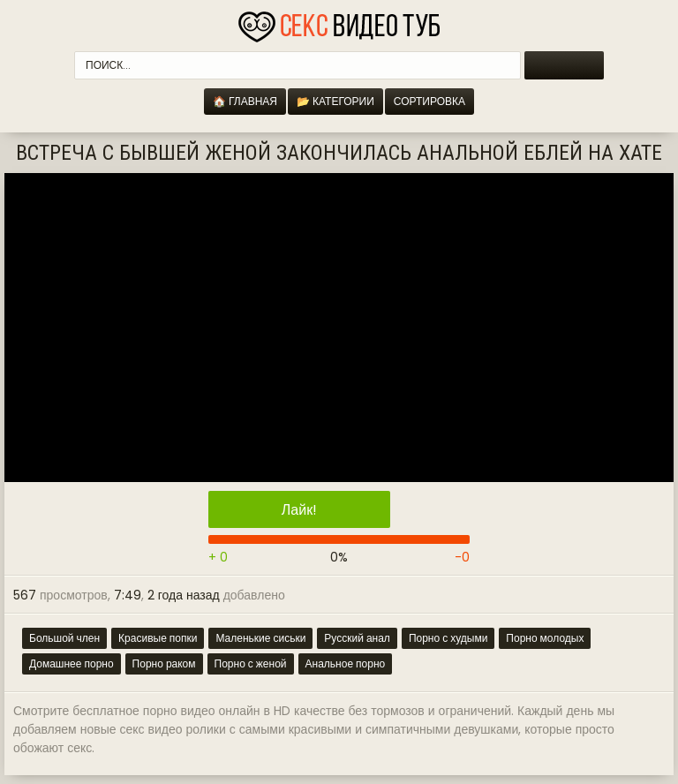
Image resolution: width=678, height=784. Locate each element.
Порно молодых (545, 638)
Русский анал (357, 638)
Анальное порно (346, 663)
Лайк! (299, 510)
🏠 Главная (245, 101)
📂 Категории (335, 101)
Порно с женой (251, 663)
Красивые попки (158, 638)
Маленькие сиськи (260, 638)
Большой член (64, 638)
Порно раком (164, 663)
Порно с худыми (448, 638)
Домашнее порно (72, 663)
